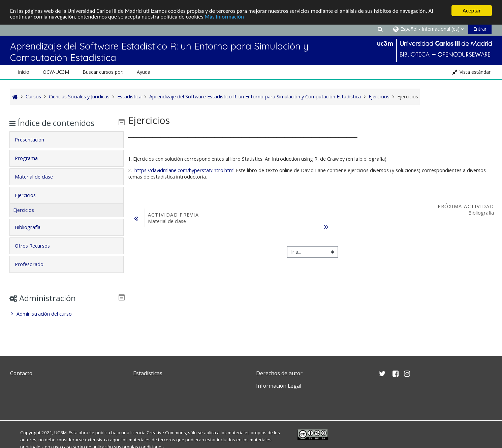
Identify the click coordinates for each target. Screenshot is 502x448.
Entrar (480, 29)
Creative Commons (166, 433)
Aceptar (472, 11)
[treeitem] (67, 314)
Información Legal (279, 386)
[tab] (67, 140)
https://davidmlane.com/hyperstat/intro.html (185, 170)
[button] (380, 29)
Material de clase (39, 177)
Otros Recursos (37, 246)
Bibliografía (33, 227)
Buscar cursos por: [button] (103, 72)
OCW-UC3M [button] (56, 72)
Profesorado (34, 264)
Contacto (21, 373)
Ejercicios (30, 195)
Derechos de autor (279, 373)
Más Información (224, 16)
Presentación (35, 140)
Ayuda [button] (144, 72)
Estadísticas (148, 373)
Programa (31, 158)
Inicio (24, 72)
